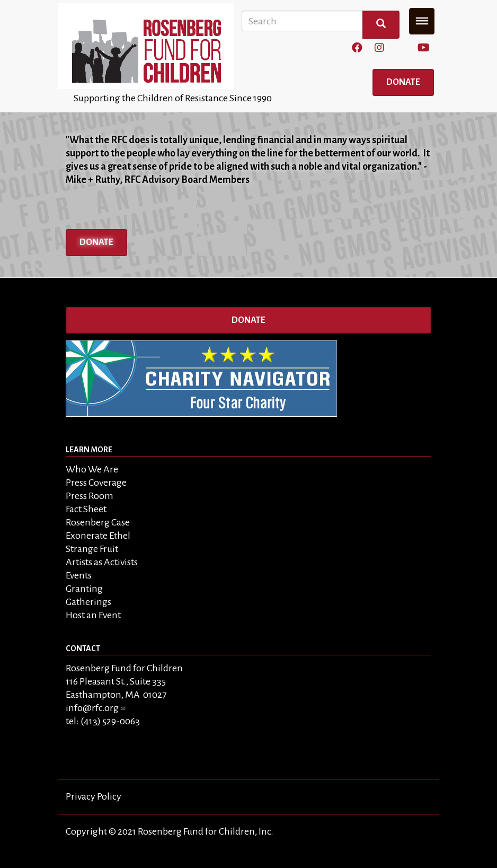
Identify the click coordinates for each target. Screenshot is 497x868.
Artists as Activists (102, 562)
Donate (403, 82)
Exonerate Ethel (98, 536)
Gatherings (88, 602)
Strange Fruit (92, 549)
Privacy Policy (94, 796)
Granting (84, 589)
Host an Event (93, 615)
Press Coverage (96, 483)
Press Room (90, 496)
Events (79, 575)
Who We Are (92, 469)
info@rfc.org (96, 708)
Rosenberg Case (98, 522)
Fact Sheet (86, 509)
